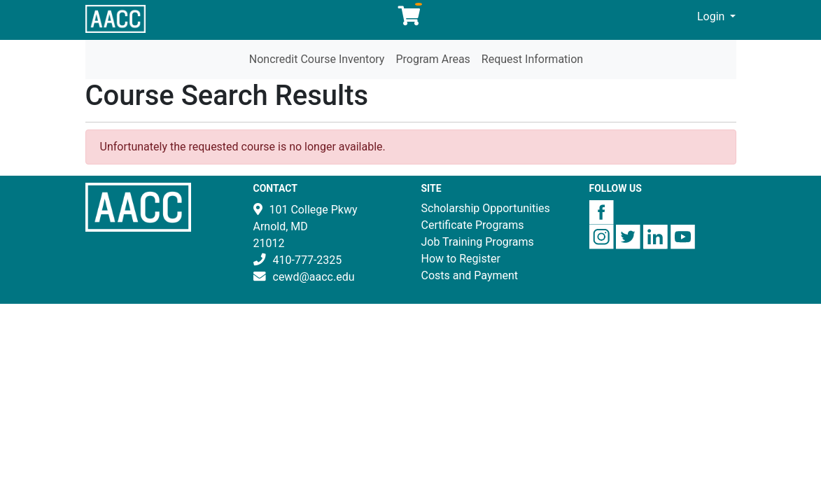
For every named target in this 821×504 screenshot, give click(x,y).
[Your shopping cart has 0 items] (410, 19)
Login (712, 16)
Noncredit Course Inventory (317, 59)
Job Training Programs (478, 242)
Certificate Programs (473, 225)
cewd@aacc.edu (314, 277)
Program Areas (433, 59)
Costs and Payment (470, 275)
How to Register (461, 259)
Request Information (532, 59)
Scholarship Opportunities (486, 208)
